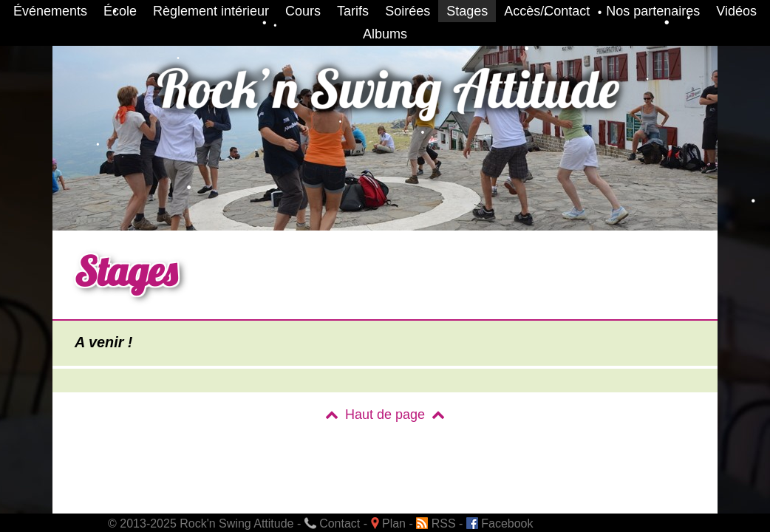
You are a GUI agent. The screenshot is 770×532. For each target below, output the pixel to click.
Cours (303, 11)
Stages (467, 11)
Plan (388, 524)
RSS (436, 524)
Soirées (408, 11)
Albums (385, 34)
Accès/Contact (547, 11)
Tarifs (353, 11)
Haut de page (385, 415)
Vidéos (736, 11)
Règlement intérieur (211, 11)
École (120, 11)
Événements (50, 11)
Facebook (500, 524)
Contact (333, 524)
